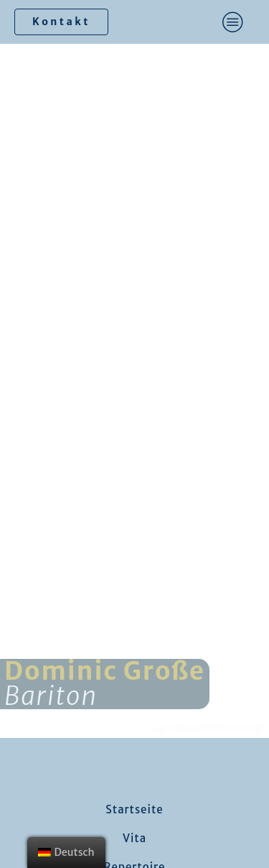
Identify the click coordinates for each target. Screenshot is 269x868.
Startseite (134, 809)
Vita (134, 838)
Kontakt (61, 22)
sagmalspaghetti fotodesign (208, 728)
